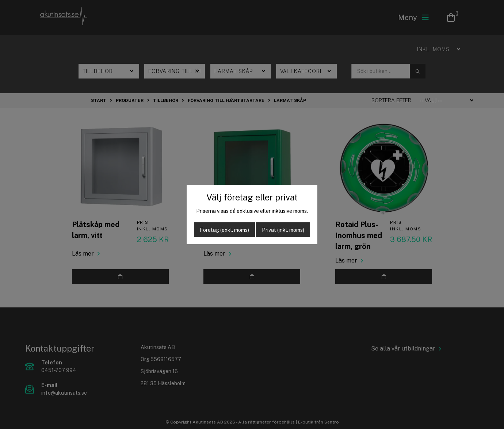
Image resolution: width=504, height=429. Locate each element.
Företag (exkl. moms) (224, 230)
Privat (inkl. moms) (283, 230)
